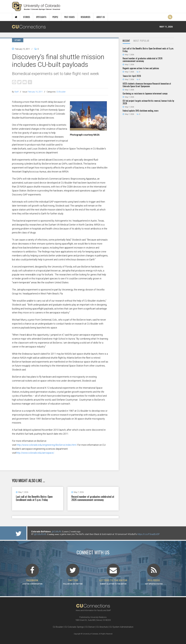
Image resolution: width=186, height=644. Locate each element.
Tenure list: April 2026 (132, 76)
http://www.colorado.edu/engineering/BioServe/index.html (47, 445)
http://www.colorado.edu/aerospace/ (35, 453)
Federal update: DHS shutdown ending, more (140, 111)
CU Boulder (61, 92)
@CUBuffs (56, 532)
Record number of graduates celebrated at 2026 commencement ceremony (93, 498)
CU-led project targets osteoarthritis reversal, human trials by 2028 (148, 102)
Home (16, 17)
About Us (101, 17)
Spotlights (41, 17)
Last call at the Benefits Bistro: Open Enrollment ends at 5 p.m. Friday (34, 498)
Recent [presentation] (126, 41)
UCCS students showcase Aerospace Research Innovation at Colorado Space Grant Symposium (147, 85)
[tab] (126, 41)
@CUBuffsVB (40, 534)
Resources (85, 17)
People (55, 17)
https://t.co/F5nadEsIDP (149, 534)
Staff (17, 92)
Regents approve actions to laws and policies (141, 68)
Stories (26, 17)
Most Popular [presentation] (141, 41)
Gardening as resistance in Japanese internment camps (145, 93)
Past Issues (69, 17)
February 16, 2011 (35, 92)
